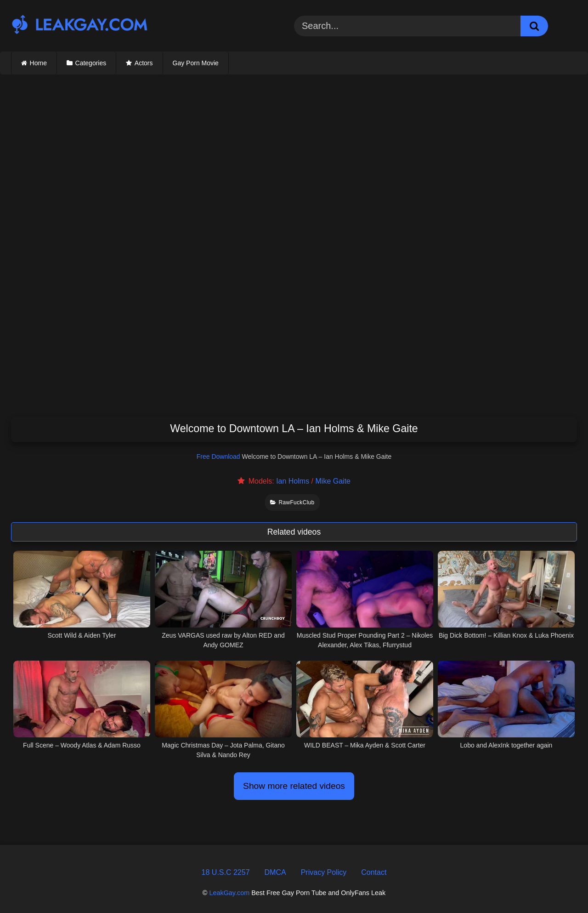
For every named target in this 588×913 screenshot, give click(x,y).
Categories (91, 63)
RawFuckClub (292, 502)
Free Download (218, 456)
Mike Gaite (333, 481)
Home (38, 63)
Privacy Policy (324, 872)
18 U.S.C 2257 (226, 872)
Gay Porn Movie (196, 63)
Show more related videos (294, 786)
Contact (374, 872)
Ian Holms (293, 481)
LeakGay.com (229, 893)
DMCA (275, 872)
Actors (144, 63)
